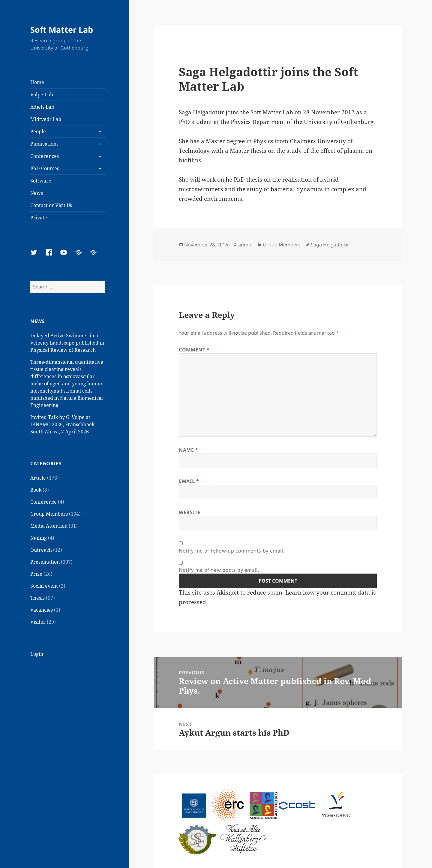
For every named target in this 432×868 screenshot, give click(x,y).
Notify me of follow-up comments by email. (232, 551)
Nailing (39, 538)
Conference (43, 502)
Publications (44, 144)
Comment (194, 350)
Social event (44, 586)
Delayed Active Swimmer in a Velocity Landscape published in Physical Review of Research (67, 343)
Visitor (38, 622)
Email (189, 481)
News (37, 193)
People (38, 131)
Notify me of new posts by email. (219, 570)
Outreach (41, 550)
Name (189, 450)
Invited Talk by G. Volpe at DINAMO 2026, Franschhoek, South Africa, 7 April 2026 (63, 424)
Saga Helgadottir (330, 245)
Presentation (45, 562)
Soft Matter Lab (62, 30)
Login (37, 654)
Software (41, 181)
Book (36, 490)
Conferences (45, 156)
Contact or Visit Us (51, 205)
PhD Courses (45, 168)
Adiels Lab (42, 107)
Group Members (49, 514)
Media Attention (49, 526)
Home (37, 82)
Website (190, 512)
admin (245, 245)
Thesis (37, 598)
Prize (36, 574)
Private (39, 218)
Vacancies (42, 610)
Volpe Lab (42, 95)
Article (38, 478)
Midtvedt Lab (46, 119)
